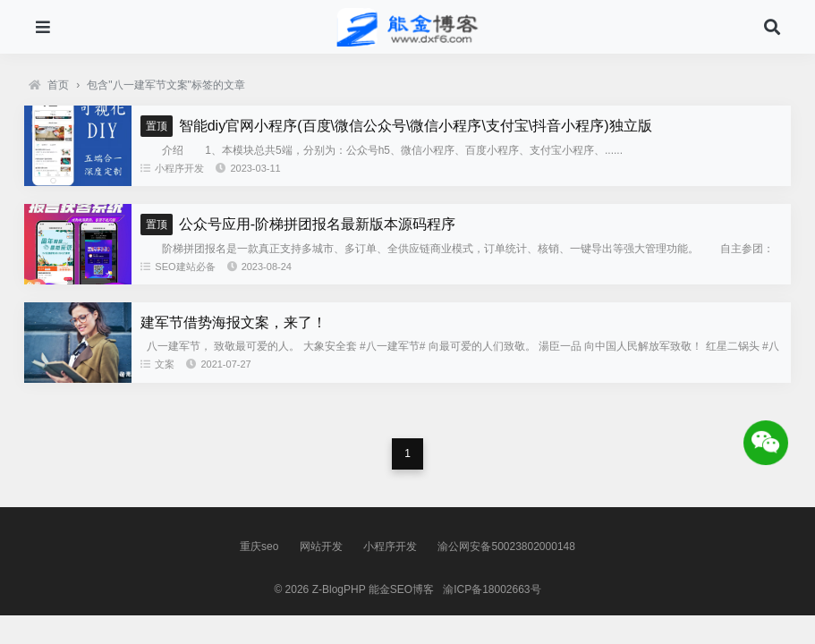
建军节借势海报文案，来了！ (233, 322)
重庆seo (259, 547)
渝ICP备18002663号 (492, 589)
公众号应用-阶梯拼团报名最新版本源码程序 (298, 224)
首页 (49, 85)
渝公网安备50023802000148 (506, 547)
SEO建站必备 (178, 267)
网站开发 (321, 547)
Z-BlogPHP (339, 589)
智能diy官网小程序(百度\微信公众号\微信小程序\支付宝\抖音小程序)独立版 (396, 126)
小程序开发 (172, 168)
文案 (157, 364)
